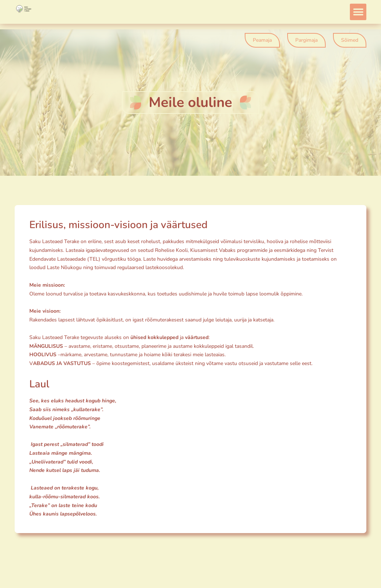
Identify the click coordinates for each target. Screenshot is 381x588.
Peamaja (262, 40)
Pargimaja (306, 40)
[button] (358, 12)
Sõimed (350, 40)
